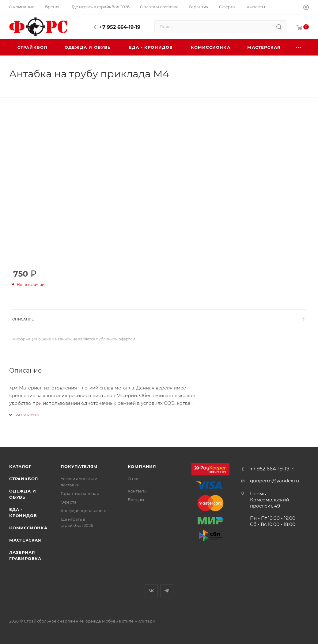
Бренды (136, 500)
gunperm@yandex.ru (274, 481)
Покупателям (79, 466)
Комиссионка (28, 528)
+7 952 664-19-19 (120, 27)
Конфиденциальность (83, 511)
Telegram (167, 591)
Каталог (20, 466)
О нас (134, 479)
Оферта (69, 502)
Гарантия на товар (80, 493)
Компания (142, 466)
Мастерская (25, 540)
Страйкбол (24, 479)
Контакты (138, 491)
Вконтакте (151, 591)
